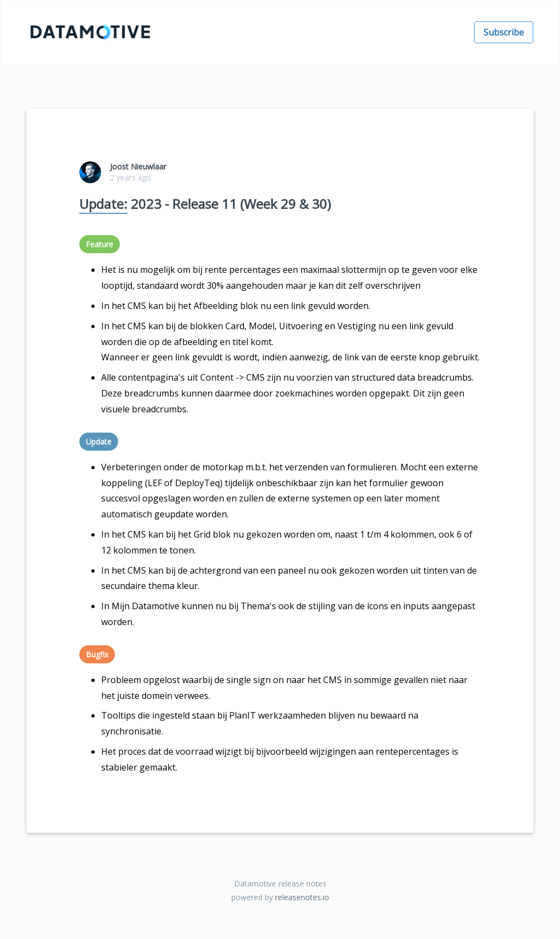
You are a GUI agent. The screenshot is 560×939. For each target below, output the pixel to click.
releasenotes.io (302, 897)
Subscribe (504, 32)
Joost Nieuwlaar (138, 167)
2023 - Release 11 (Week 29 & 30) (205, 204)
